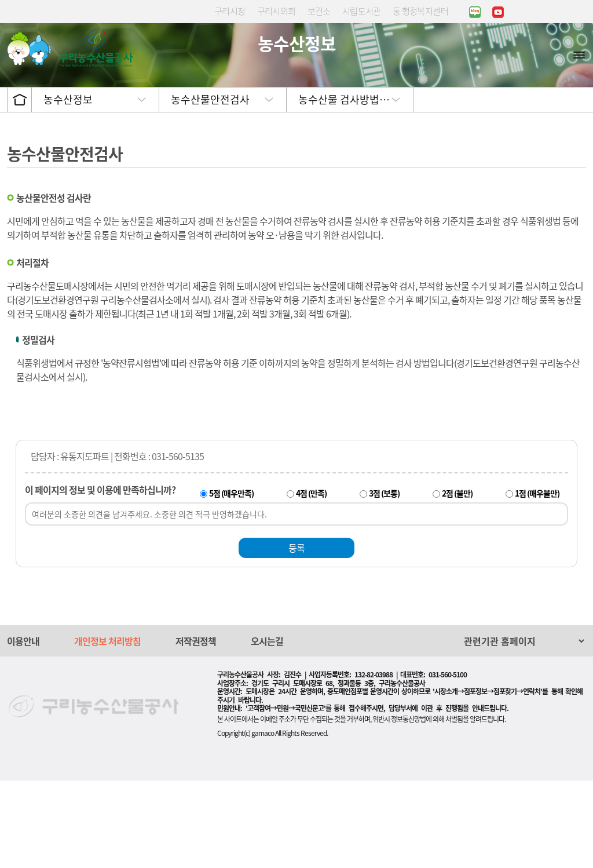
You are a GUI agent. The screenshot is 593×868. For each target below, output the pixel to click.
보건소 (319, 11)
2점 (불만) (457, 581)
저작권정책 (196, 728)
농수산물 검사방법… (344, 187)
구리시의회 (277, 11)
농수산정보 (68, 187)
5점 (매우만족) (231, 581)
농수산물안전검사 (210, 187)
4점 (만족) (311, 581)
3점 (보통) (384, 581)
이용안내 (23, 728)
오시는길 (267, 728)
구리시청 (230, 11)
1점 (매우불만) (537, 581)
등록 (296, 635)
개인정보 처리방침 (107, 728)
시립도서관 (362, 11)
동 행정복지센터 (420, 11)
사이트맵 (579, 54)
